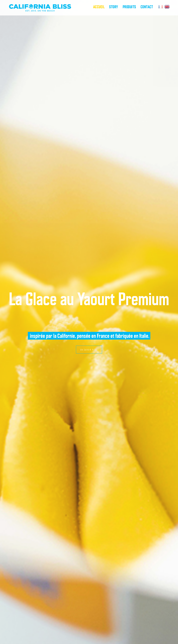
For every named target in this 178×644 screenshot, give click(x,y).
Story (114, 7)
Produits (129, 7)
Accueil (99, 7)
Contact (147, 7)
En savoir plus (89, 350)
